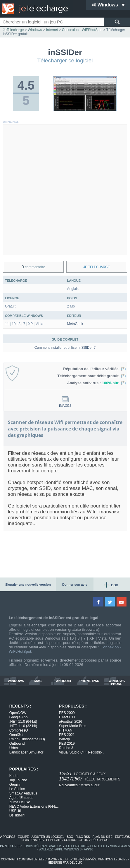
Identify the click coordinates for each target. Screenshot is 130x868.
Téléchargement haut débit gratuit (92, 376)
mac (38, 681)
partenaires (34, 840)
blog (105, 840)
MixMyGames (120, 846)
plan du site (103, 837)
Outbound (17, 744)
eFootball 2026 (71, 722)
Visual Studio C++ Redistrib (82, 752)
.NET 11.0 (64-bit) (23, 722)
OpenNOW (18, 713)
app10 (88, 849)
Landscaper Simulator (26, 752)
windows (16, 681)
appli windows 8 (68, 849)
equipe (23, 837)
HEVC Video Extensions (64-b (34, 807)
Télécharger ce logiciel (65, 60)
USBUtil (15, 811)
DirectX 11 (67, 717)
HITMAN (66, 730)
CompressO (19, 730)
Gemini (15, 785)
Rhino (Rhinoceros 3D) (27, 739)
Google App (19, 717)
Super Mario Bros (73, 726)
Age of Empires (21, 798)
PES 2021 (67, 735)
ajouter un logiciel (48, 837)
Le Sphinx (17, 789)
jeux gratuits (76, 846)
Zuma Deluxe (20, 802)
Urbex (14, 748)
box (70, 837)
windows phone (117, 682)
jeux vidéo (89, 840)
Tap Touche (18, 780)
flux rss (83, 837)
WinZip (64, 739)
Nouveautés (68, 785)
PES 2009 (67, 713)
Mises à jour (90, 785)
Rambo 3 (66, 748)
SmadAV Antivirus (23, 793)
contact (71, 840)
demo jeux (99, 846)
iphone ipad (89, 681)
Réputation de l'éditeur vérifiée (95, 369)
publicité (54, 840)
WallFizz (46, 849)
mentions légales (113, 859)
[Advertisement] (65, 190)
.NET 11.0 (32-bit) (23, 726)
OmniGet (16, 735)
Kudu (13, 776)
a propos (8, 837)
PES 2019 (67, 744)
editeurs (123, 837)
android (64, 681)
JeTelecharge (13, 30)
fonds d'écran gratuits (43, 846)
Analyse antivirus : (96, 383)
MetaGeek (75, 324)
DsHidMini (17, 815)
